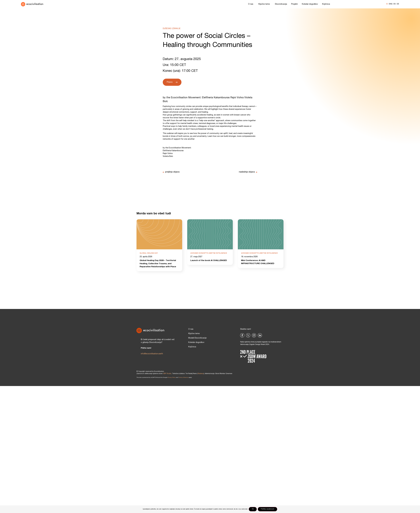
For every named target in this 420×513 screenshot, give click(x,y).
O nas (251, 4)
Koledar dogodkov (310, 4)
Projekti (294, 4)
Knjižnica (327, 4)
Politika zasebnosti (268, 509)
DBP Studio (167, 374)
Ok (253, 509)
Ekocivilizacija (281, 4)
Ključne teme (265, 4)
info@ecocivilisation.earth (152, 354)
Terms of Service (183, 378)
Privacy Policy (172, 378)
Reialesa (201, 374)
